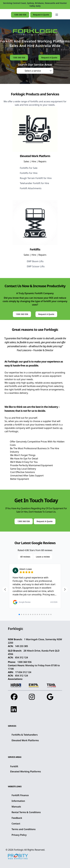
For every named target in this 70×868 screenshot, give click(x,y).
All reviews (25, 557)
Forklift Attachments (31, 188)
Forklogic (19, 850)
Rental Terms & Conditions (26, 812)
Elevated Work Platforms (25, 740)
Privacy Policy (19, 835)
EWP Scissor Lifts (36, 266)
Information (18, 801)
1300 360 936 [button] (20, 15)
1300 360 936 (24, 662)
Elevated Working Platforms (26, 772)
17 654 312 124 (23, 672)
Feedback (17, 818)
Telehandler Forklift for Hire (34, 183)
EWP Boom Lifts (35, 261)
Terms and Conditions (24, 829)
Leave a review (43, 557)
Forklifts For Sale (29, 168)
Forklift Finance (20, 795)
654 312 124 (22, 657)
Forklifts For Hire (29, 173)
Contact (16, 824)
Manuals (16, 807)
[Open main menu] (57, 15)
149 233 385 (22, 646)
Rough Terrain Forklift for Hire (36, 178)
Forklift (14, 766)
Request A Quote (41, 15)
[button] (57, 15)
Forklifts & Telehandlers (25, 735)
